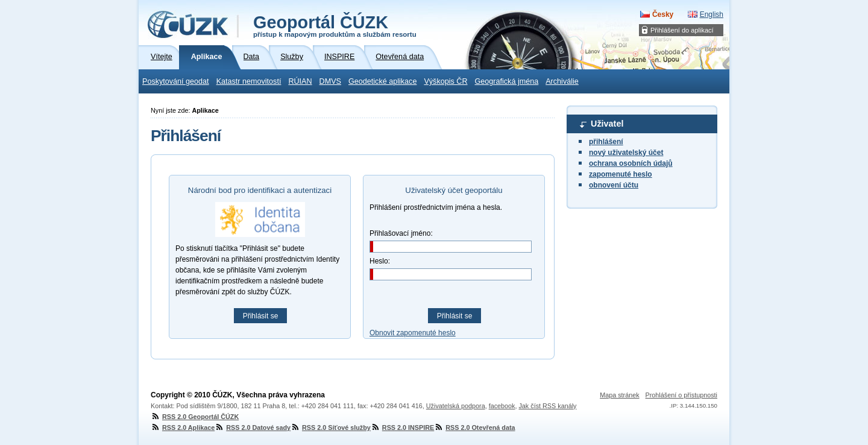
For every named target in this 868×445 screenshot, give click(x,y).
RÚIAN (300, 81)
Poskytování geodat (176, 81)
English (712, 14)
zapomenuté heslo (621, 174)
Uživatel (607, 124)
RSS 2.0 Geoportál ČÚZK (195, 417)
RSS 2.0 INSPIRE (402, 428)
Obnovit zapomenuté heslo (413, 333)
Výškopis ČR (445, 81)
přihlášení (606, 142)
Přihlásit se (261, 316)
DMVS (330, 81)
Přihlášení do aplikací (682, 30)
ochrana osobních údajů (631, 163)
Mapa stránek (619, 395)
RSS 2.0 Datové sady (253, 428)
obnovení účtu (614, 185)
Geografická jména (507, 81)
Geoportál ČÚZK (335, 25)
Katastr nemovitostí (249, 81)
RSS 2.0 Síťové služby (331, 428)
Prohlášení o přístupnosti (681, 395)
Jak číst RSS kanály (547, 406)
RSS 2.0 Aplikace (183, 428)
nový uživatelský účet (626, 153)
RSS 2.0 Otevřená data (474, 428)
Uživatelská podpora (456, 406)
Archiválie (562, 81)
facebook (502, 406)
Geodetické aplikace (382, 81)
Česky (663, 14)
